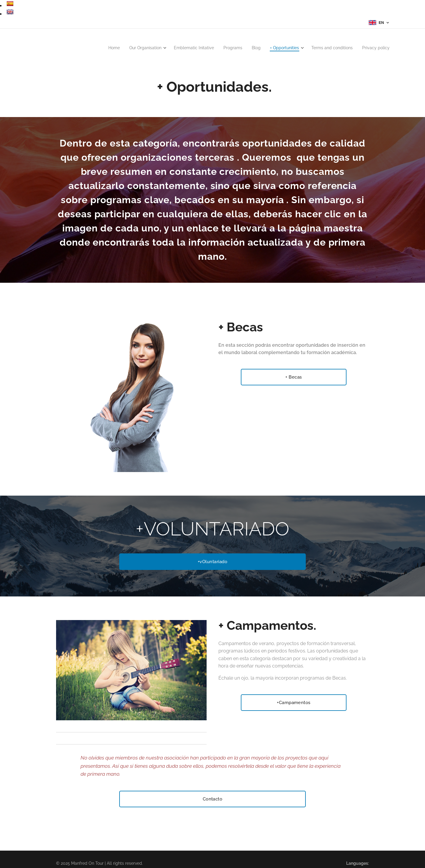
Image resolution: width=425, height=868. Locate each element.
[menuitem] (95, 48)
